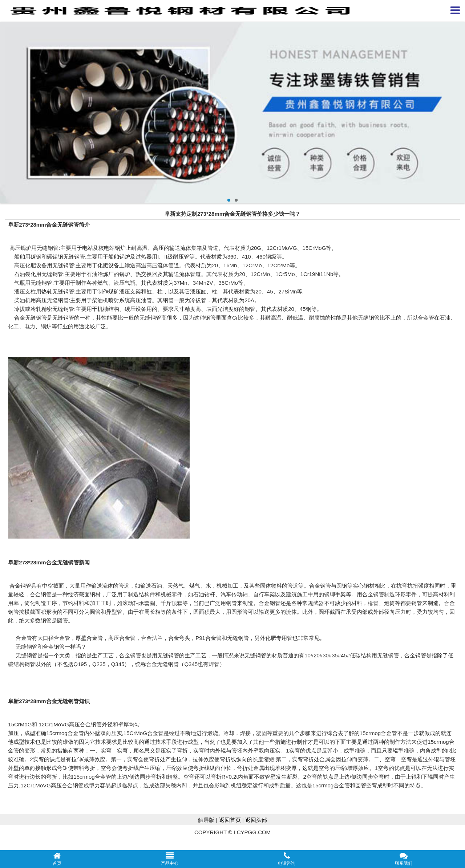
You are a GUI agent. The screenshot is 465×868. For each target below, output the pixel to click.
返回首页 (230, 820)
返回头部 (256, 820)
